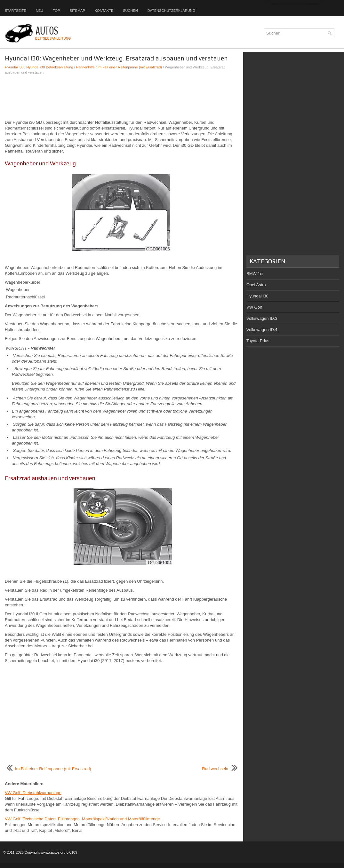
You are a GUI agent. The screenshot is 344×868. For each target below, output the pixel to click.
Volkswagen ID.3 (262, 318)
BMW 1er (255, 274)
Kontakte (104, 11)
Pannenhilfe (85, 67)
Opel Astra (256, 285)
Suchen (130, 11)
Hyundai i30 (14, 67)
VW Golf (254, 307)
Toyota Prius (258, 341)
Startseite (16, 11)
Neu (40, 11)
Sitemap (77, 11)
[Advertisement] (122, 97)
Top (56, 11)
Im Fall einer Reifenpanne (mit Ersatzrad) (130, 67)
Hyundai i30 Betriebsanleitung (50, 67)
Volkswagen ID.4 (262, 330)
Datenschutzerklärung (172, 11)
